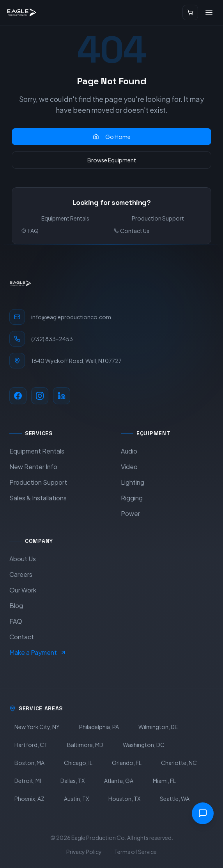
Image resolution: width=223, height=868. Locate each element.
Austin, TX (76, 799)
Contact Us (132, 231)
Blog (16, 606)
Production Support (158, 218)
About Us (23, 559)
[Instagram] (40, 396)
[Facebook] (18, 396)
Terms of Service (135, 852)
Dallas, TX (73, 781)
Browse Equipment (112, 160)
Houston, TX (124, 799)
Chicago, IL (78, 763)
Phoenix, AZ (29, 799)
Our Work (23, 590)
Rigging (132, 498)
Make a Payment (38, 652)
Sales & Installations (38, 498)
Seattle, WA (175, 799)
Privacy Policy (84, 852)
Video (129, 467)
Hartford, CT (31, 745)
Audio (129, 451)
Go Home (112, 137)
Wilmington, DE (158, 727)
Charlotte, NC (179, 763)
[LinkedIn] (62, 396)
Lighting (133, 482)
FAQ (30, 231)
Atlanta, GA (119, 781)
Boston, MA (29, 763)
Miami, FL (164, 781)
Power (130, 513)
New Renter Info (33, 467)
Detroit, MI (28, 781)
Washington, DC (144, 745)
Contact (22, 637)
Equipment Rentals (65, 218)
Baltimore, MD (85, 745)
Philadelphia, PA (99, 727)
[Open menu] (209, 12)
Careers (21, 574)
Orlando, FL (127, 763)
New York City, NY (37, 727)
